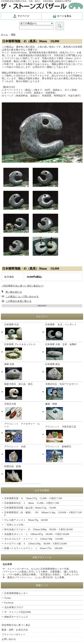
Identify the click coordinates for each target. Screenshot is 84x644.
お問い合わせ (9, 639)
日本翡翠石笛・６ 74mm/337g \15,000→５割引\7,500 (33, 498)
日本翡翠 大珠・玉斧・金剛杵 (63, 352)
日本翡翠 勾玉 (22, 332)
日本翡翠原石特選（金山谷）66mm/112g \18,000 (30, 508)
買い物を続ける (14, 292)
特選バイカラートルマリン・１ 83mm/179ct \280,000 (33, 548)
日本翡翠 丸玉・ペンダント (63, 332)
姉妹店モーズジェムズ (16, 617)
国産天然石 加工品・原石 (22, 392)
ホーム (4, 35)
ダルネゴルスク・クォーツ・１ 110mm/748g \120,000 (34, 539)
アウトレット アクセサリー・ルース (22, 433)
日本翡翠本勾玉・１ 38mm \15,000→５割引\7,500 (32, 503)
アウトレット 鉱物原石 (63, 454)
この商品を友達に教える (18, 301)
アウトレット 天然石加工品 (63, 434)
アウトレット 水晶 (22, 454)
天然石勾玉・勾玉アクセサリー (63, 392)
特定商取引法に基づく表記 (16, 625)
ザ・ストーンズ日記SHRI (18, 612)
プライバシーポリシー (14, 634)
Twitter (8, 598)
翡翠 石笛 (22, 372)
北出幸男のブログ (14, 607)
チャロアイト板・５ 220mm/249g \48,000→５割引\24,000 (37, 544)
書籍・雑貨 (63, 412)
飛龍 (13, 35)
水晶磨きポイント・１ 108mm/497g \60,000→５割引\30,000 (37, 534)
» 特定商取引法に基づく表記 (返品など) (23, 286)
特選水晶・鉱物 (22, 474)
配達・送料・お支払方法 (15, 630)
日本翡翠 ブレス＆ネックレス (22, 352)
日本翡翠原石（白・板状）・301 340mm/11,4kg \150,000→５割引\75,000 (43, 514)
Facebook (9, 603)
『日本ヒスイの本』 (15, 525)
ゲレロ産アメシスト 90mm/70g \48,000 (26, 520)
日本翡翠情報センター (16, 593)
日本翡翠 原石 (63, 372)
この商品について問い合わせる (22, 297)
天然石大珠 (22, 412)
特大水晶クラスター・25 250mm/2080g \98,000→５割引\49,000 (40, 529)
